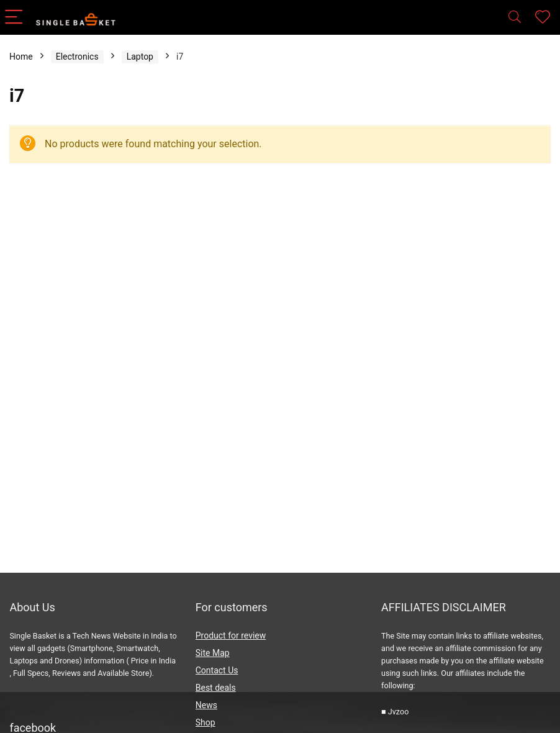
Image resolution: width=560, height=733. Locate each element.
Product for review (231, 635)
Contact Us (217, 670)
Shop (205, 722)
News (206, 705)
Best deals (216, 688)
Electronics (77, 57)
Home (21, 57)
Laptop (140, 57)
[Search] (515, 18)
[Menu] (15, 18)
